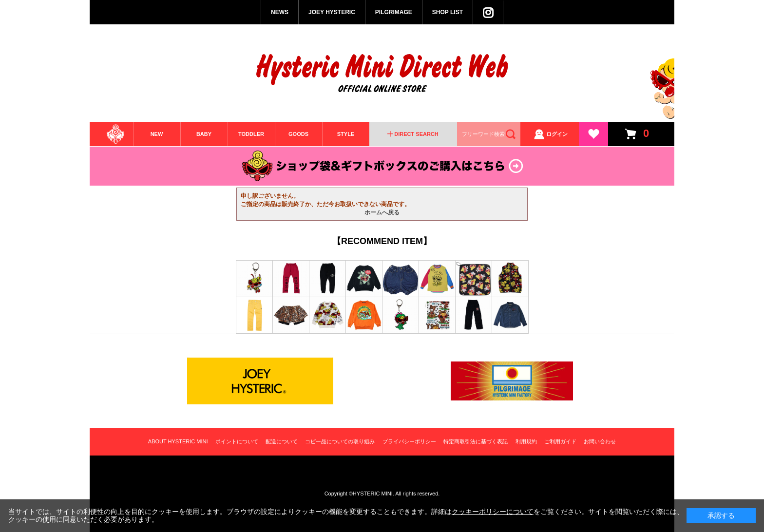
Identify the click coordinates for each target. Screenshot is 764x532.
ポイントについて (237, 441)
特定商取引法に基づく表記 (476, 441)
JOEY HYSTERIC (332, 12)
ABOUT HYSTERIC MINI (178, 441)
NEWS (280, 12)
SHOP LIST (448, 12)
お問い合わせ (600, 441)
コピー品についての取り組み (340, 441)
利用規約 (526, 441)
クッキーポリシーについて (493, 512)
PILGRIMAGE (394, 12)
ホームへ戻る (382, 212)
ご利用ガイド (560, 441)
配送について (282, 441)
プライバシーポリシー (409, 441)
